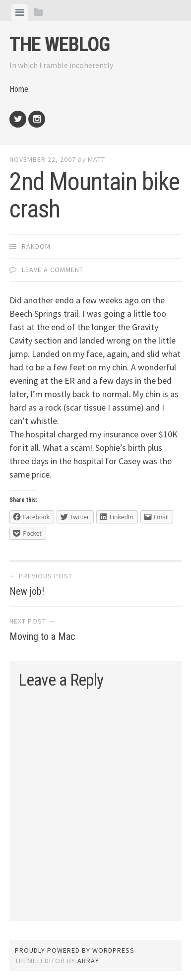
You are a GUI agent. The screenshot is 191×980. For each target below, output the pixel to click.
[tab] (20, 12)
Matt (96, 159)
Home (19, 89)
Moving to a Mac (42, 636)
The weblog (60, 44)
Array (88, 961)
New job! (27, 591)
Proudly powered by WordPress (75, 950)
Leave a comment (53, 270)
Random (36, 246)
